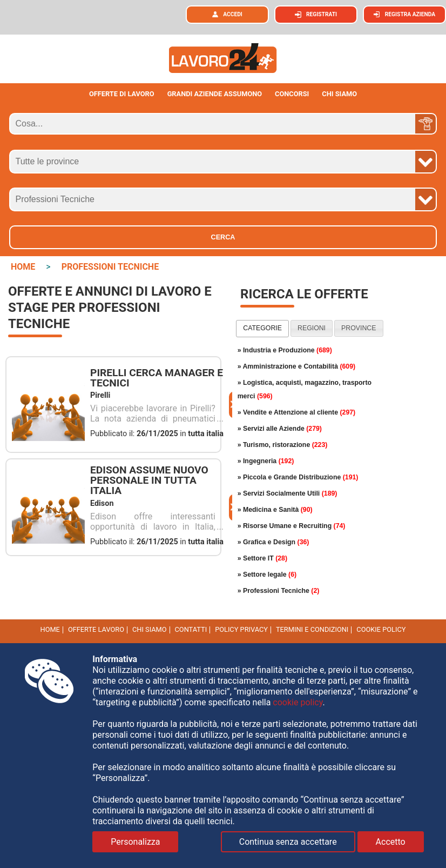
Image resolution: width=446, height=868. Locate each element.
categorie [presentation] (262, 328)
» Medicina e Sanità (275, 510)
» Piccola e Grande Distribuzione (298, 477)
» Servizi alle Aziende (280, 429)
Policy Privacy (241, 629)
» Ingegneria (266, 461)
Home (50, 629)
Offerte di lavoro (122, 94)
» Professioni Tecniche (279, 591)
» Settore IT (262, 558)
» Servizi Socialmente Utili (288, 493)
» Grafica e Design (273, 542)
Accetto (391, 842)
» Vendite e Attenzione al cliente (297, 412)
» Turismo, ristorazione (283, 445)
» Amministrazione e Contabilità (297, 366)
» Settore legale (267, 575)
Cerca (223, 237)
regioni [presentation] (312, 328)
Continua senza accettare (288, 842)
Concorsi (292, 94)
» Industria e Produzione (285, 350)
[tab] (262, 329)
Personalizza (135, 842)
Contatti (191, 629)
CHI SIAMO (339, 94)
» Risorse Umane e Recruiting (292, 526)
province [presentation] (359, 328)
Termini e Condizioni (312, 629)
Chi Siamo (150, 629)
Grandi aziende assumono (215, 94)
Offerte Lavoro (96, 629)
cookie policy (381, 629)
